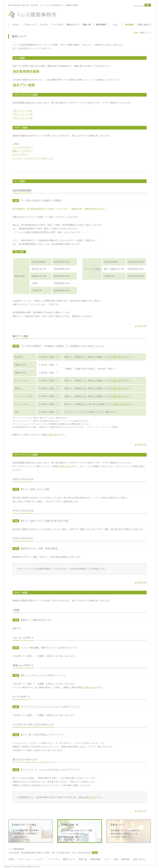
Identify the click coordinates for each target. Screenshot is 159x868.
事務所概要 (101, 25)
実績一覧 (87, 25)
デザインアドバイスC (22, 118)
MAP (95, 853)
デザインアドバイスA (22, 111)
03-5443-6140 (63, 853)
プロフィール (29, 25)
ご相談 (16, 144)
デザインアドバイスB (22, 114)
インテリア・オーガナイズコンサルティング (33, 158)
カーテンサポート (21, 155)
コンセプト (44, 25)
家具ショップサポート (23, 151)
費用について (72, 25)
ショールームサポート (23, 147)
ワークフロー (58, 25)
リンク (107, 859)
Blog (115, 25)
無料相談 (130, 25)
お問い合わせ (144, 25)
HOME (15, 25)
